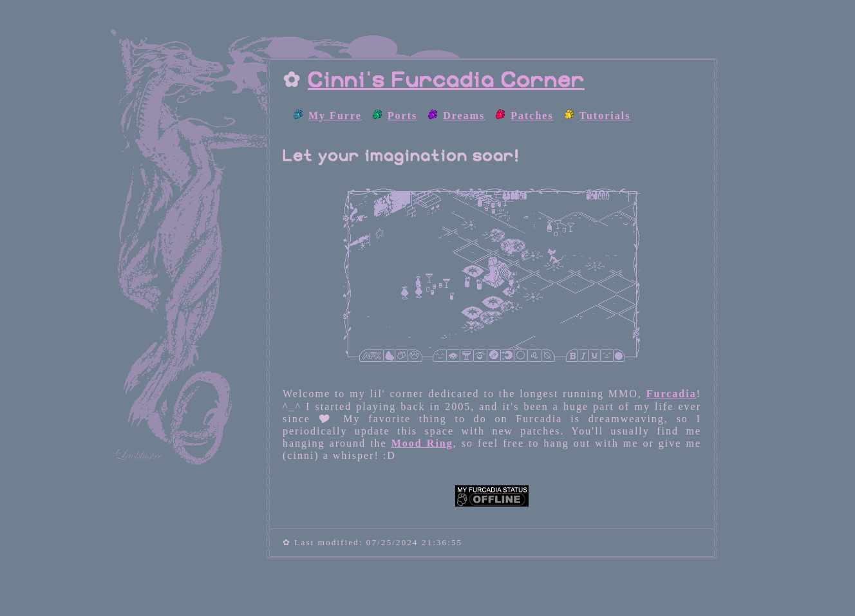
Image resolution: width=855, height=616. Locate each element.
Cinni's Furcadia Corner (446, 80)
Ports (402, 116)
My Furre (335, 116)
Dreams (464, 116)
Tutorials (605, 116)
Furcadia (672, 394)
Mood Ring (422, 443)
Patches (532, 116)
